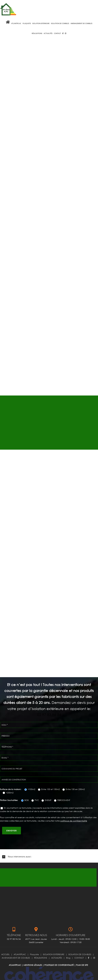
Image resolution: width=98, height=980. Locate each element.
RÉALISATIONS (41, 948)
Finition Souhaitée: (9, 791)
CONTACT (79, 948)
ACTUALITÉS (57, 948)
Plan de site (82, 956)
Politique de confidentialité (59, 956)
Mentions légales (33, 956)
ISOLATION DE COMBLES (80, 945)
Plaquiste (34, 945)
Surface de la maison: (11, 780)
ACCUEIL (5, 945)
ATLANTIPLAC (20, 945)
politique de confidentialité (74, 811)
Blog (68, 948)
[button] (49, 847)
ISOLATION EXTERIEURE (54, 945)
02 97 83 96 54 (49, 705)
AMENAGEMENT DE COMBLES (16, 948)
